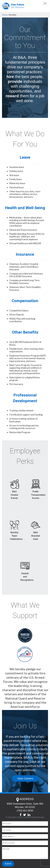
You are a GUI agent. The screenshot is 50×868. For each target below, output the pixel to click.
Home (5, 15)
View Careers (25, 778)
